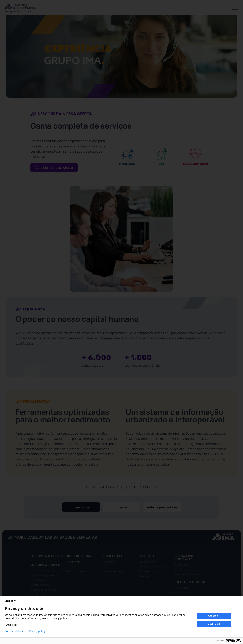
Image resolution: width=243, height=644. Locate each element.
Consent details (14, 631)
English (11, 601)
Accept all (214, 616)
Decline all (214, 624)
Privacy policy (37, 631)
